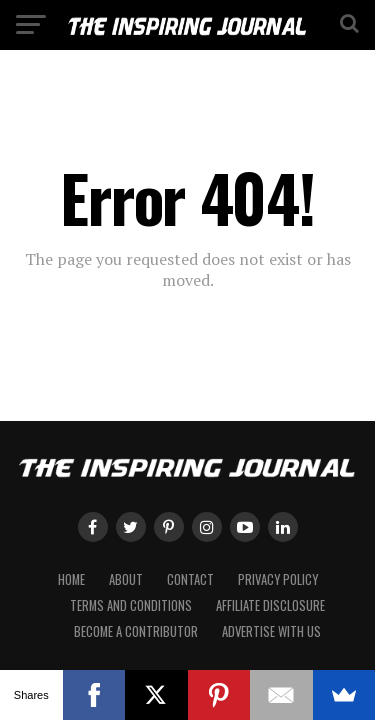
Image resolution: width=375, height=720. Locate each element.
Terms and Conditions (131, 605)
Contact (190, 579)
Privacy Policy (278, 579)
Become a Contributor (136, 631)
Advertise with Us (271, 631)
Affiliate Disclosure (270, 605)
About (126, 579)
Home (71, 579)
